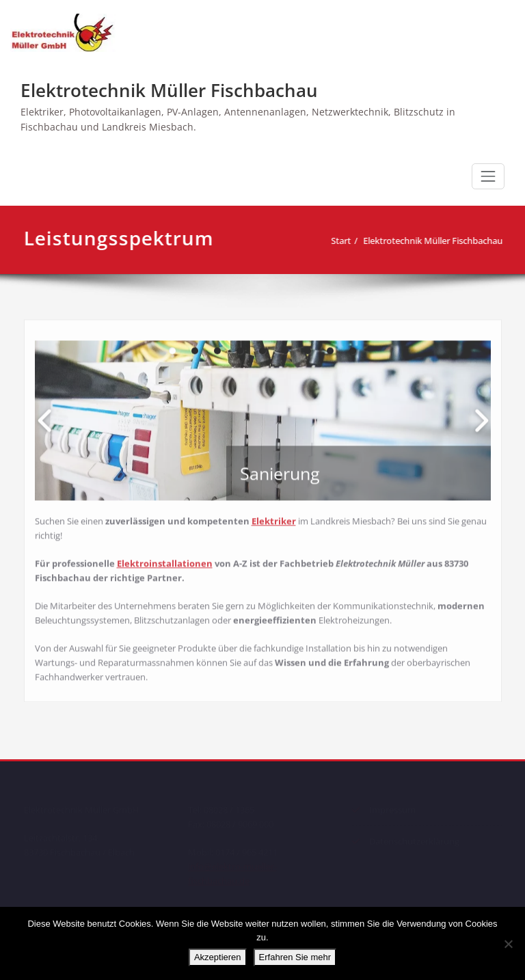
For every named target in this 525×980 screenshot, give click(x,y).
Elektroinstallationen (165, 560)
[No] (508, 944)
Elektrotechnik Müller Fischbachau (169, 90)
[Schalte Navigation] (488, 176)
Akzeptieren (218, 957)
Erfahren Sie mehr (295, 957)
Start (346, 241)
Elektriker (274, 518)
